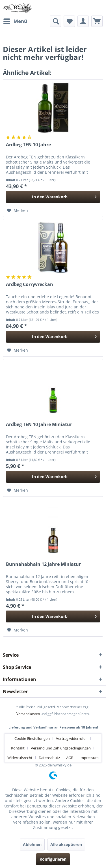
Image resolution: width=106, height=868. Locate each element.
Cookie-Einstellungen (32, 738)
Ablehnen (32, 844)
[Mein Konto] (83, 21)
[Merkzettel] (69, 21)
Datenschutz (49, 758)
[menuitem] (15, 21)
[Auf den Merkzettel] (18, 210)
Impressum (89, 758)
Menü (15, 21)
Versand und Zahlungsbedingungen (61, 748)
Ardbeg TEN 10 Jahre (28, 145)
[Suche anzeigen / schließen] (55, 21)
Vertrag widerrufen (72, 738)
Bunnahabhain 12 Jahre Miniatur (43, 564)
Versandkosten (28, 714)
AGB (70, 758)
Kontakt (18, 748)
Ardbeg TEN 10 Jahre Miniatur (39, 425)
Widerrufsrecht (20, 758)
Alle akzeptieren (66, 844)
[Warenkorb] (97, 21)
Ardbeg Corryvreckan (30, 284)
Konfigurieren (53, 859)
